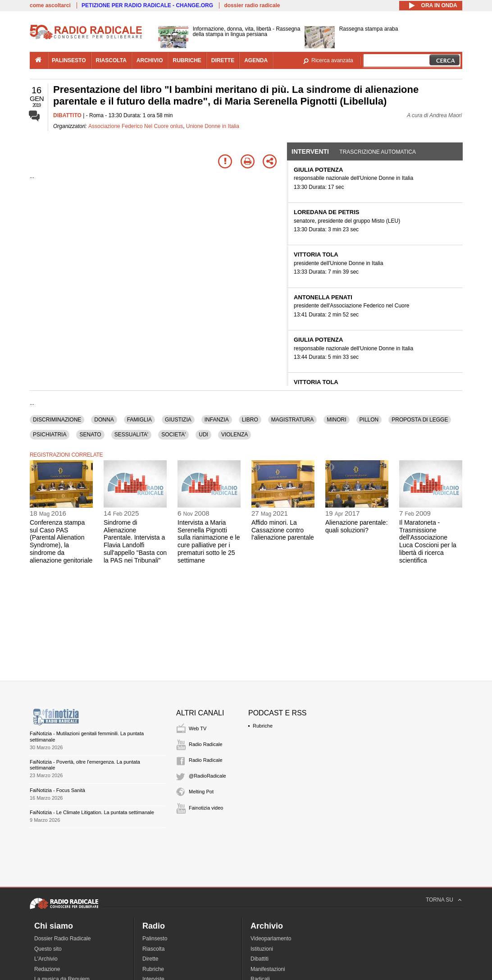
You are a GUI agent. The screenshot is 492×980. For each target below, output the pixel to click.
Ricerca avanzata (332, 60)
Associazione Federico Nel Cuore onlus (136, 126)
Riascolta (153, 949)
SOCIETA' (173, 435)
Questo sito (48, 949)
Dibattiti (260, 959)
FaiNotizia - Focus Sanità (57, 790)
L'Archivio (46, 959)
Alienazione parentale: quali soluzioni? (357, 526)
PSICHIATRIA (50, 435)
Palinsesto (155, 939)
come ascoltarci (50, 5)
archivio (150, 60)
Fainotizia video (206, 808)
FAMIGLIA (139, 420)
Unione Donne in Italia (213, 126)
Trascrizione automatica (378, 152)
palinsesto (69, 60)
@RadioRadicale (207, 776)
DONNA (104, 420)
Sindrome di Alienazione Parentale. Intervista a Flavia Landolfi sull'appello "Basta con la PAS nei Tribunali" (135, 541)
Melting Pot (201, 792)
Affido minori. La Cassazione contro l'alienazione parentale (283, 530)
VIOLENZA (235, 435)
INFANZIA (217, 420)
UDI (203, 435)
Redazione (47, 969)
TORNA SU (440, 900)
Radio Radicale (206, 744)
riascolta (111, 60)
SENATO (90, 435)
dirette (223, 60)
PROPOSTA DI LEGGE (420, 420)
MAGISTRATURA (292, 420)
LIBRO (250, 420)
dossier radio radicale (252, 5)
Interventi (310, 151)
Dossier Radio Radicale (62, 939)
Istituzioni (262, 949)
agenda (256, 60)
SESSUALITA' (131, 435)
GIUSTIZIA (178, 420)
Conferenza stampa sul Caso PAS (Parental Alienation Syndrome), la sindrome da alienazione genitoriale (61, 541)
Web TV (198, 728)
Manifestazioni (268, 969)
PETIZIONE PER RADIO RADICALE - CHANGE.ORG (147, 5)
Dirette (150, 959)
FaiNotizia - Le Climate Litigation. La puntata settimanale (92, 812)
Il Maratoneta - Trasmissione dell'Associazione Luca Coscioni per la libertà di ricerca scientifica (428, 541)
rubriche (187, 60)
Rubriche (263, 726)
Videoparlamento (271, 939)
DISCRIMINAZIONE (57, 420)
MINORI (336, 420)
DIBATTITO (67, 115)
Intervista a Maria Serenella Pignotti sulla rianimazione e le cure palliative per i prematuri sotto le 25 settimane (209, 541)
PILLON (369, 420)
